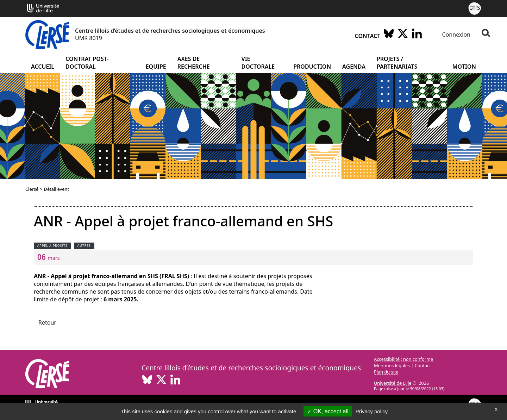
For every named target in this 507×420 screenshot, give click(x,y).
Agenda (354, 67)
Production (312, 67)
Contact (368, 36)
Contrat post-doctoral (87, 63)
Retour (47, 322)
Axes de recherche (194, 63)
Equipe (156, 67)
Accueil (43, 67)
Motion (464, 67)
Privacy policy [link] (372, 411)
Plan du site (386, 372)
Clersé (32, 189)
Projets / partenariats (397, 63)
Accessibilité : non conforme (403, 359)
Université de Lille (393, 383)
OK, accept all (328, 411)
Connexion (455, 35)
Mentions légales (392, 365)
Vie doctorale (258, 63)
